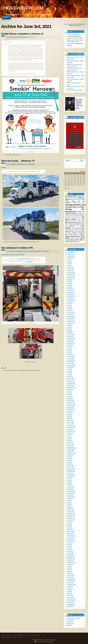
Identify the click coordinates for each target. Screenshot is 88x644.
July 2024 (69, 281)
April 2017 (70, 440)
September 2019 (71, 387)
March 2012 (70, 551)
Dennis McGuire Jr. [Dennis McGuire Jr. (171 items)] (80, 214)
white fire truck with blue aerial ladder (21, 242)
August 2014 (70, 499)
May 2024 (70, 285)
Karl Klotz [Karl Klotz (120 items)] (77, 226)
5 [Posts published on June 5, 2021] (81, 176)
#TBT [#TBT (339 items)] (74, 196)
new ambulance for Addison (35, 370)
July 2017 (69, 435)
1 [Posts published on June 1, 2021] (69, 176)
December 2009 (71, 599)
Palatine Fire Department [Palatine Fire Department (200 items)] (78, 233)
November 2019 (71, 384)
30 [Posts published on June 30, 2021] (72, 185)
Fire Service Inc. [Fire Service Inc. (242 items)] (74, 221)
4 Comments (31, 164)
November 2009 (71, 601)
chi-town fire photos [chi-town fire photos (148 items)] (79, 203)
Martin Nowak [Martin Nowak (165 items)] (78, 230)
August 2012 (70, 542)
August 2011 (70, 564)
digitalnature (42, 640)
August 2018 (70, 411)
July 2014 (69, 500)
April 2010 (70, 593)
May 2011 (70, 570)
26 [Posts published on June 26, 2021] (81, 182)
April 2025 (70, 265)
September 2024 (71, 278)
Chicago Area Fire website (73, 34)
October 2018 (70, 407)
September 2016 (71, 453)
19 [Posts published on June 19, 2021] (81, 180)
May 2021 (70, 351)
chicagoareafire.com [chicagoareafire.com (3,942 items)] (75, 205)
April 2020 (70, 374)
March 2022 (70, 332)
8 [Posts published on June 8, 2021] (69, 178)
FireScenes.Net (71, 40)
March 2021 (70, 354)
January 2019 (70, 402)
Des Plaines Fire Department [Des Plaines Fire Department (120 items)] (70, 215)
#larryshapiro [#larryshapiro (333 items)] (69, 196)
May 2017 (70, 438)
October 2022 (70, 320)
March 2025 (70, 267)
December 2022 (71, 316)
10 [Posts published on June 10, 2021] (75, 178)
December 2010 (71, 579)
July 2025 (69, 259)
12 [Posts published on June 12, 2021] (81, 178)
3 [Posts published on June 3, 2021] (75, 176)
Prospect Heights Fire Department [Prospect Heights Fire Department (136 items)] (77, 234)
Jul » (69, 188)
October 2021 (70, 342)
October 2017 (70, 429)
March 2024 (70, 289)
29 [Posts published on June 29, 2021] (69, 185)
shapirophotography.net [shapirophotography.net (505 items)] (73, 236)
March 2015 (70, 486)
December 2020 (71, 360)
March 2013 (70, 530)
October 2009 (70, 603)
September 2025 (71, 256)
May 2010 (70, 592)
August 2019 (70, 389)
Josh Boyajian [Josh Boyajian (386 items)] (69, 226)
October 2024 (70, 276)
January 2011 (70, 577)
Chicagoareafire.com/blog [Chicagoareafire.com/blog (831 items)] (74, 207)
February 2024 (71, 291)
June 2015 (70, 480)
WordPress (53, 640)
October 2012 (70, 539)
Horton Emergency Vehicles (24, 258)
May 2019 (70, 395)
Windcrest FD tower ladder (34, 242)
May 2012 (70, 548)
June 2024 (70, 283)
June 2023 (70, 305)
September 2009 (71, 604)
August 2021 (70, 345)
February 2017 (71, 444)
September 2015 (71, 475)
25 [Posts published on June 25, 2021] (78, 182)
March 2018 (70, 420)
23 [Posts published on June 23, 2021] (72, 182)
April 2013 (70, 528)
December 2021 (71, 338)
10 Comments (45, 251)
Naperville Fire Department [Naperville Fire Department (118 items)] (75, 231)
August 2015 (70, 477)
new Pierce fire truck (9, 242)
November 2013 (71, 515)
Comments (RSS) (47, 642)
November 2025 (71, 252)
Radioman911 (71, 623)
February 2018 (71, 422)
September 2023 (71, 300)
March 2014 (70, 508)
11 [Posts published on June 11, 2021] (78, 178)
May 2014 (70, 504)
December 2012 (71, 535)
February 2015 (71, 488)
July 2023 (69, 303)
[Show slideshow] (31, 362)
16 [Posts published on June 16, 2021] (72, 180)
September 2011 (71, 562)
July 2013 (69, 522)
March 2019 (70, 398)
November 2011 (71, 559)
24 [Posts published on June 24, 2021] (75, 182)
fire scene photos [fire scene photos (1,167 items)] (75, 218)
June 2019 (70, 393)
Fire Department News (34, 251)
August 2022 (70, 323)
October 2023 (70, 298)
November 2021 (71, 340)
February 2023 (71, 312)
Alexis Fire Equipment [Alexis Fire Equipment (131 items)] (73, 198)
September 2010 (71, 584)
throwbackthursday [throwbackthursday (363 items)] (71, 240)
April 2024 (70, 287)
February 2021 (71, 356)
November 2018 (71, 405)
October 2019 (70, 385)
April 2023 (70, 309)
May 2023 (70, 307)
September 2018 (71, 409)
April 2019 (70, 396)
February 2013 (71, 531)
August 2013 (70, 520)
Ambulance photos (22, 251)
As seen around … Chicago (76, 90)
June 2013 (70, 524)
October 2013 (70, 517)
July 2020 (69, 369)
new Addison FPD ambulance (23, 370)
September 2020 (71, 365)
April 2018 (70, 418)
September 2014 (71, 497)
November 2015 (71, 471)
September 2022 (71, 322)
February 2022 (71, 334)
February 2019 (71, 400)
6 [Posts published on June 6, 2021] (84, 176)
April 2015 (70, 484)
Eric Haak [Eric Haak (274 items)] (68, 217)
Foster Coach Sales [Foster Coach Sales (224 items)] (75, 224)
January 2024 (70, 292)
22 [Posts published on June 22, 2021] (69, 182)
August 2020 (70, 367)
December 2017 (71, 426)
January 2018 (70, 424)
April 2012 (70, 550)
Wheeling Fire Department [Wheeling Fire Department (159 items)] (74, 242)
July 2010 (69, 588)
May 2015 (70, 482)
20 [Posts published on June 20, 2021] (84, 180)
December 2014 (71, 491)
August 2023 (70, 302)
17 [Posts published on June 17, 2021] (75, 180)
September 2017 (71, 431)
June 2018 (70, 415)
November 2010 (71, 581)
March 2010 (70, 595)
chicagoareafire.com (22, 7)
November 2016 (71, 449)
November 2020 (71, 362)
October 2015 (70, 473)
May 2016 (70, 460)
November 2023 (71, 296)
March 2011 (70, 573)
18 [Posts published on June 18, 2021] (78, 180)
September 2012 (71, 540)
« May (66, 188)
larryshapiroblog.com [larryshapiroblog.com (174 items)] (70, 230)
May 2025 (70, 263)
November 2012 (71, 537)
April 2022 (70, 331)
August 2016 (70, 455)
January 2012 (70, 555)
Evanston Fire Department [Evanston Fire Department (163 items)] (76, 217)
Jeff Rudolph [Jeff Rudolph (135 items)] (82, 224)
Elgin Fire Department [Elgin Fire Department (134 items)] (80, 215)
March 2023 (70, 311)
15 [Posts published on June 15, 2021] (69, 180)
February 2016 (71, 466)
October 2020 (70, 364)
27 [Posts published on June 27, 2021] (84, 182)
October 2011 (70, 561)
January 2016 (70, 467)
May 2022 (70, 329)
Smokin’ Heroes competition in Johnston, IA (22, 34)
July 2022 (69, 325)
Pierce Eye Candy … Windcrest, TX (18, 161)
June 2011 (70, 568)
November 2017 (71, 427)
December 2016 (71, 447)
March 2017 (70, 442)
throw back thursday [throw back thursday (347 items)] (78, 238)
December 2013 (71, 513)
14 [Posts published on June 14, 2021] (66, 180)
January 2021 (70, 358)
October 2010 (70, 582)
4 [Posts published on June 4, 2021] (78, 176)
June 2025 (70, 261)
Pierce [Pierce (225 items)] (67, 235)
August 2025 (70, 258)
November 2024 (71, 274)
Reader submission (22, 37)
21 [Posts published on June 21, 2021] (66, 182)
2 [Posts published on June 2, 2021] (72, 176)
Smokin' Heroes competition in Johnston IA (13, 155)
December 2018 (71, 404)
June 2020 (70, 371)
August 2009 (70, 606)
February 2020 (71, 378)
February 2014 (71, 510)
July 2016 (69, 457)
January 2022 (70, 336)
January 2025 (70, 270)
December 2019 (71, 382)
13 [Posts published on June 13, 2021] (84, 178)
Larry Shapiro (70, 44)
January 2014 (70, 511)
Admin (14, 37)
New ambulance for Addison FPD (17, 248)
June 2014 (70, 502)
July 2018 (69, 413)
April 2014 (70, 506)
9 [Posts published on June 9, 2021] (72, 178)
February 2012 (71, 553)
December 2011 (71, 557)
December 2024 (71, 272)
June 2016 (70, 458)
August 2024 (70, 280)
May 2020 (70, 373)
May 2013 (70, 526)
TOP (52, 642)
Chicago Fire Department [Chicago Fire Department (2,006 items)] (75, 210)
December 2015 (71, 469)
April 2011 (70, 572)
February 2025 (71, 269)
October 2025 (70, 254)
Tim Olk (82, 106)
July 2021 (69, 347)
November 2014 (71, 493)
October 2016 (70, 451)
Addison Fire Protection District (12, 255)
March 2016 (70, 464)
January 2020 (70, 380)
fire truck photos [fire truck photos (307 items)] (76, 223)
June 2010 (70, 590)
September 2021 (71, 343)
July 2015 (69, 478)
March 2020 (70, 376)
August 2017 (70, 433)
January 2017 (70, 446)
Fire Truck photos (22, 164)
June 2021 (70, 349)
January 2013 (70, 533)
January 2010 (70, 597)
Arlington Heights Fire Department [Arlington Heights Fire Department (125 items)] (76, 199)
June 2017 (70, 437)
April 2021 (70, 353)
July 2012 (69, 544)
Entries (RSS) (39, 642)
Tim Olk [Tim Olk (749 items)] (79, 240)
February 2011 (71, 575)
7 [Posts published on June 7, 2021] (66, 178)
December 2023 (71, 294)
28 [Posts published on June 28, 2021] (66, 185)
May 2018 (70, 416)
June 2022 (70, 327)
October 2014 (70, 495)
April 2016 (70, 462)
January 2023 (70, 314)
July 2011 (69, 566)
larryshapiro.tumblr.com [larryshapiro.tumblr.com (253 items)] (78, 228)
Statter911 (70, 625)
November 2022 (71, 318)
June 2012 (70, 546)
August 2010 (70, 586)
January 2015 (70, 489)
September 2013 (71, 519)
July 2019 (69, 391)
